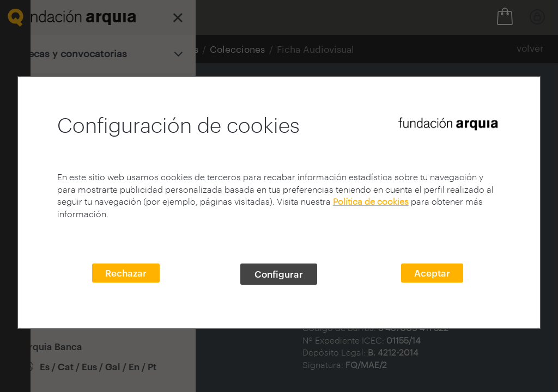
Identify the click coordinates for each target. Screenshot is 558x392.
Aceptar (432, 273)
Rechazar (126, 273)
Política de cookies (371, 201)
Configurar (279, 274)
